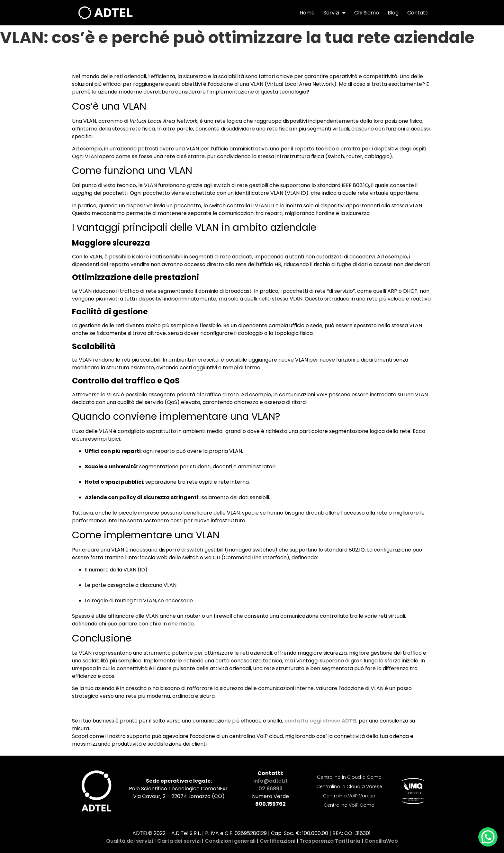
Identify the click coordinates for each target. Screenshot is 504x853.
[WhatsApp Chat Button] (488, 837)
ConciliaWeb (381, 841)
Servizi (334, 13)
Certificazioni (278, 841)
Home (307, 13)
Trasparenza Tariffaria (330, 841)
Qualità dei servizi (130, 841)
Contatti (418, 13)
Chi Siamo (367, 13)
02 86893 (270, 789)
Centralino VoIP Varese (349, 796)
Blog (393, 13)
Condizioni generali (230, 841)
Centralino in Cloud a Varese (349, 786)
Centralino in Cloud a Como (349, 777)
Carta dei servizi (179, 841)
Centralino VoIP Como (349, 805)
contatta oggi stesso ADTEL (321, 721)
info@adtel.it (270, 781)
